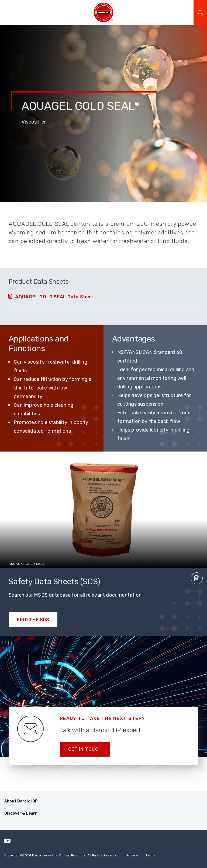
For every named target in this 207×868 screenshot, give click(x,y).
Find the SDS (33, 620)
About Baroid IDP (21, 801)
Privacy (132, 855)
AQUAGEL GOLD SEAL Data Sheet (55, 297)
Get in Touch (85, 749)
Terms (151, 855)
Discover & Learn (21, 813)
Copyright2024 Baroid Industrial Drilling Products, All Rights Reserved (62, 855)
